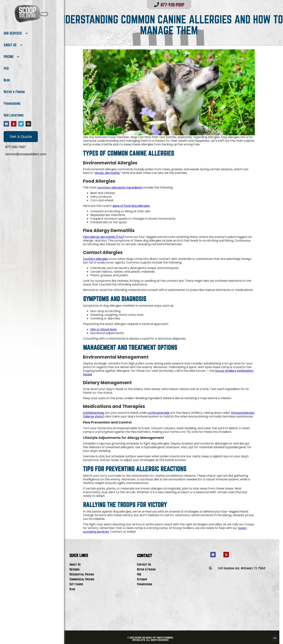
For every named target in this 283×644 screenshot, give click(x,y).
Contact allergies (95, 259)
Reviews (74, 569)
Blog (7, 80)
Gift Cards (76, 584)
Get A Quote (21, 137)
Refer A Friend (146, 569)
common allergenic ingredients (120, 188)
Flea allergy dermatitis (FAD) (104, 237)
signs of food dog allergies (131, 206)
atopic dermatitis (107, 173)
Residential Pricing (82, 574)
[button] (16, 33)
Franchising (12, 103)
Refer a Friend (14, 92)
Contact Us (144, 564)
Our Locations (14, 115)
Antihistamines (94, 413)
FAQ (6, 68)
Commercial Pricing (82, 579)
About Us (75, 564)
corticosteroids (159, 413)
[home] (31, 14)
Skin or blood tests (104, 329)
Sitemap (142, 579)
